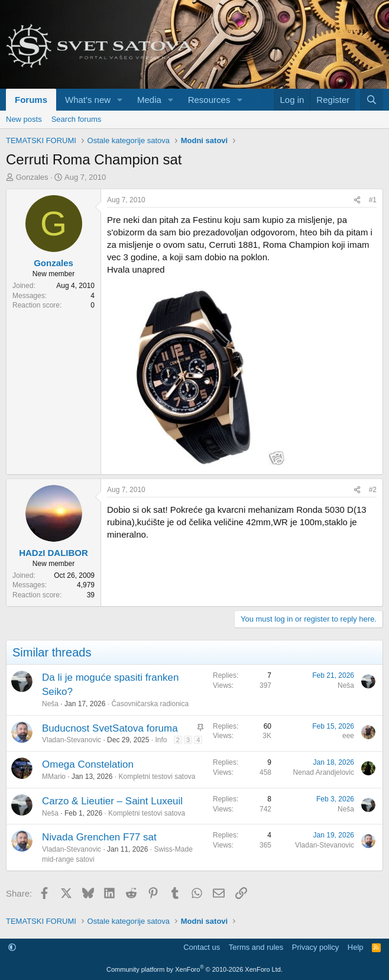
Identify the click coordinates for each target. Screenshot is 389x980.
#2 (373, 490)
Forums (31, 100)
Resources (209, 100)
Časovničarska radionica (150, 704)
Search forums (77, 119)
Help (356, 947)
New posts (24, 119)
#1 (373, 200)
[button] (120, 100)
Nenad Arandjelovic (324, 772)
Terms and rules (256, 947)
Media (149, 100)
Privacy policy (315, 947)
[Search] (372, 100)
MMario (54, 777)
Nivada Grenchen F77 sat (99, 837)
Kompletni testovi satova (157, 777)
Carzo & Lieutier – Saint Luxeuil (112, 801)
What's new (88, 100)
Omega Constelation (88, 764)
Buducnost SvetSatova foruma (110, 728)
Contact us (202, 947)
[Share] (357, 200)
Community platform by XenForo (194, 969)
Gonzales (32, 177)
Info (161, 740)
